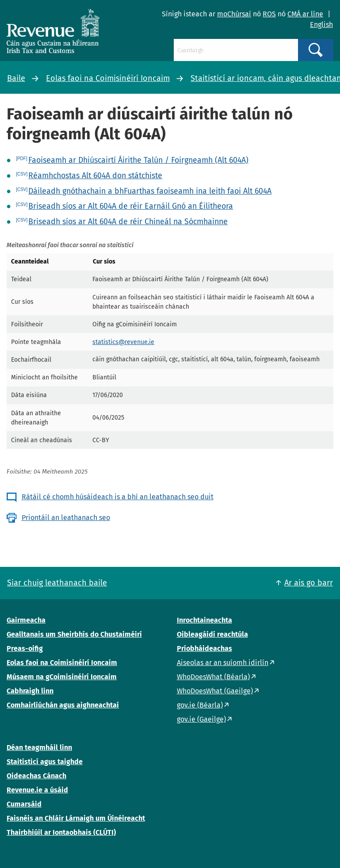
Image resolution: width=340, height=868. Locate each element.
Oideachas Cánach (36, 776)
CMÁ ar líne (305, 14)
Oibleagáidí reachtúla (212, 634)
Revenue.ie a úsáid (37, 790)
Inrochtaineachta (204, 620)
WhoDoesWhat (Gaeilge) (215, 691)
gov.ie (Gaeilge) (201, 719)
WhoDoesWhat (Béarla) (213, 677)
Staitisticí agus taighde (45, 762)
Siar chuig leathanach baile (57, 583)
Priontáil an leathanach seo (66, 518)
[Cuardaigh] (236, 50)
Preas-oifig (25, 648)
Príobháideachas (204, 648)
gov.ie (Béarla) (200, 705)
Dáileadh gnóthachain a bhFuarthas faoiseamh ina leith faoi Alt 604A (150, 191)
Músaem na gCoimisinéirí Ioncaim (62, 677)
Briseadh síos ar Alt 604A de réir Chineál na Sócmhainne (128, 222)
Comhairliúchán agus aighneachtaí (63, 705)
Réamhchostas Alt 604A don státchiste (95, 176)
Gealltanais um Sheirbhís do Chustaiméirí (74, 634)
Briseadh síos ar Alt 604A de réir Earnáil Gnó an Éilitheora (131, 206)
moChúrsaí (234, 14)
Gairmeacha (26, 620)
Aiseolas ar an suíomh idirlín (223, 663)
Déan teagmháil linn (39, 748)
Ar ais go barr (309, 583)
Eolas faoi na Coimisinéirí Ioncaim (108, 78)
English (321, 25)
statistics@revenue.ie (123, 342)
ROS (269, 14)
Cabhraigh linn (30, 691)
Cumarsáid (24, 804)
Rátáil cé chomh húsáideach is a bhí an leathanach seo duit (118, 497)
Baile (16, 78)
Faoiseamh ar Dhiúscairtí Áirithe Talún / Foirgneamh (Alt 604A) (138, 160)
